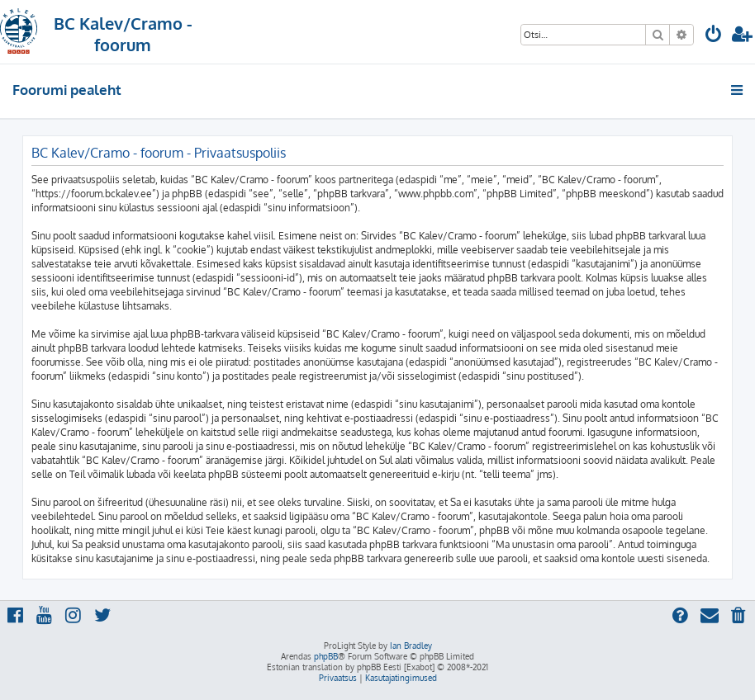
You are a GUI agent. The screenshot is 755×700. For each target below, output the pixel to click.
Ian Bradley (411, 646)
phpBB (326, 656)
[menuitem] (714, 36)
